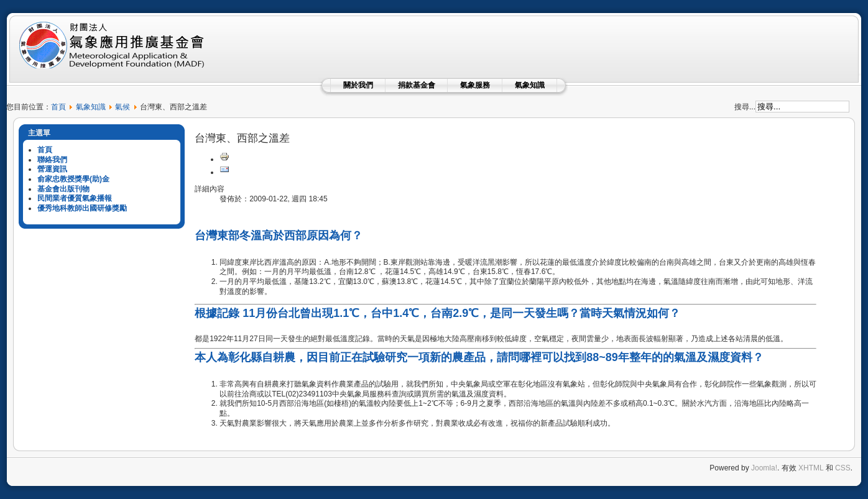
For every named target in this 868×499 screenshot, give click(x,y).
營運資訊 (52, 169)
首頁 (58, 107)
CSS (843, 468)
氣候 (122, 107)
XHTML (811, 468)
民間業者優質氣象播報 (75, 198)
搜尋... (745, 107)
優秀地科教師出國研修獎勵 (82, 208)
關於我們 (358, 85)
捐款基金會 (417, 85)
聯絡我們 (52, 160)
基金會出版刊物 (63, 189)
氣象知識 (530, 85)
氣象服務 (475, 85)
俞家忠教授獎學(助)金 (73, 179)
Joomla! (764, 468)
